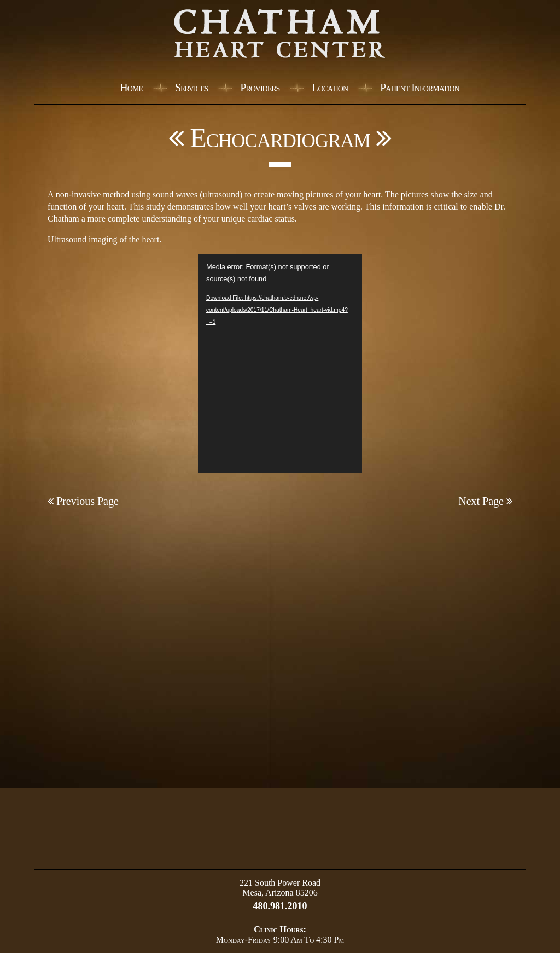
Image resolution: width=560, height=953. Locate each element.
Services (191, 88)
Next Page (485, 501)
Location (330, 88)
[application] (280, 364)
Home (131, 88)
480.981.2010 (280, 906)
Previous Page (83, 501)
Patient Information (420, 88)
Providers (260, 88)
